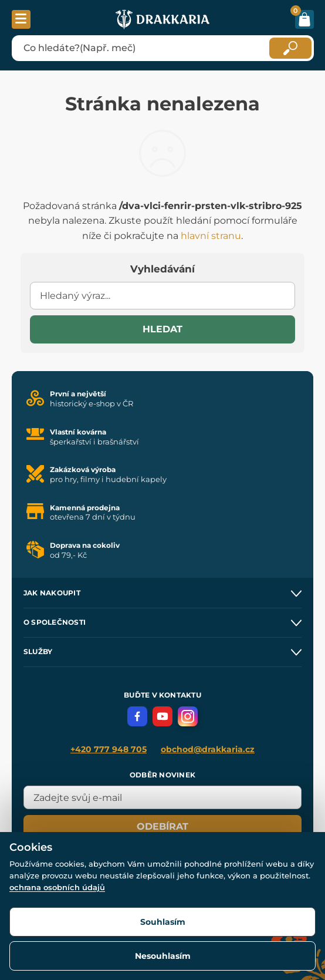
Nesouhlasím (163, 956)
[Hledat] (290, 48)
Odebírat (162, 826)
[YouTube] (162, 716)
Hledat (162, 329)
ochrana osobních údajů (57, 887)
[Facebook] (137, 716)
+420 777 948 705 (109, 749)
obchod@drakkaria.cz (208, 749)
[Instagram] (188, 716)
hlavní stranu (211, 236)
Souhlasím (163, 922)
